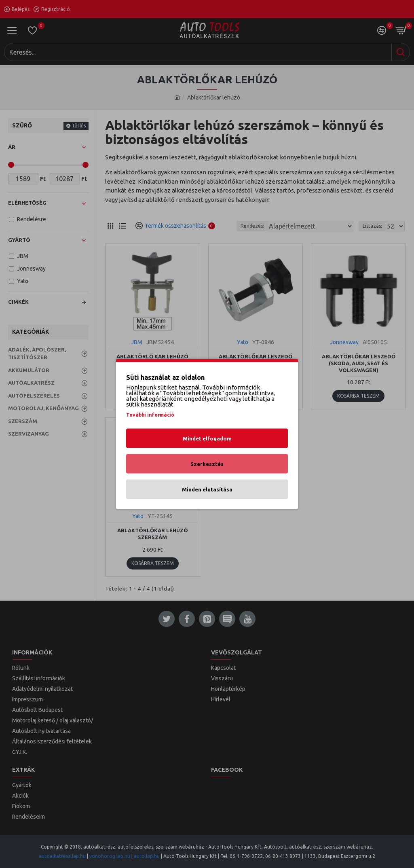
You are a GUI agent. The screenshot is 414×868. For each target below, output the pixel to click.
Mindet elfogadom (207, 438)
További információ (150, 415)
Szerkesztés (207, 464)
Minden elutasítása (207, 489)
